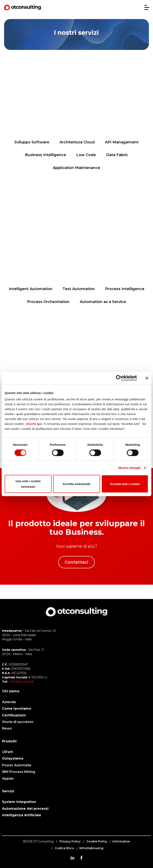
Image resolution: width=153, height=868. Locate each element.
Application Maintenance (76, 168)
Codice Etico (64, 848)
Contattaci (76, 562)
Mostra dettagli (129, 468)
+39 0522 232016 (21, 682)
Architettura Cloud (77, 142)
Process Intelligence (125, 289)
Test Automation (79, 289)
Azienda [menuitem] (9, 702)
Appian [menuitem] (8, 778)
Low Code (86, 155)
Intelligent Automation (31, 289)
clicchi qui (34, 424)
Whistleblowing (91, 848)
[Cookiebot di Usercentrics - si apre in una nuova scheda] (119, 378)
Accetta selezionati (76, 484)
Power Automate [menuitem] (17, 765)
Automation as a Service (103, 302)
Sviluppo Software (32, 142)
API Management (122, 142)
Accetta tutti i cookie (125, 484)
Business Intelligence (46, 155)
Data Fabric (117, 155)
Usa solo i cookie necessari (28, 484)
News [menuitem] (7, 728)
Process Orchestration (48, 302)
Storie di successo (18, 722)
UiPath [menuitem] (8, 752)
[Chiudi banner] (147, 378)
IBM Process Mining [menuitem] (19, 772)
